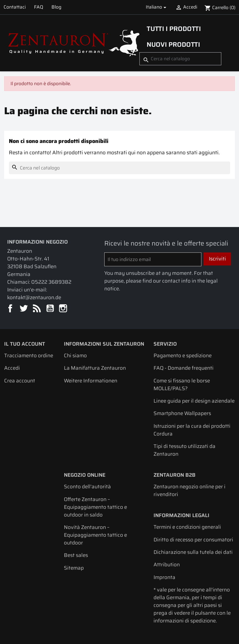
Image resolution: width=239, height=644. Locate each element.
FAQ (39, 7)
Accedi (12, 368)
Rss (37, 309)
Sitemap (74, 568)
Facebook (11, 309)
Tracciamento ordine (29, 355)
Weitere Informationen (91, 381)
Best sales (76, 555)
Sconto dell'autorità (87, 487)
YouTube (50, 309)
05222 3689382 (51, 282)
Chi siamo (75, 355)
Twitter (24, 309)
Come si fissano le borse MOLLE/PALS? (182, 384)
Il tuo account (25, 344)
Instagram (63, 309)
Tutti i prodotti (174, 29)
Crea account (20, 381)
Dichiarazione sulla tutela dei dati (193, 552)
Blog (56, 7)
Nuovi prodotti (173, 44)
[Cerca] (180, 59)
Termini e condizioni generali (187, 527)
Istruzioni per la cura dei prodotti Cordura (192, 430)
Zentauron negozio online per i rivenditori (189, 490)
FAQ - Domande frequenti (184, 368)
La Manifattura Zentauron (95, 368)
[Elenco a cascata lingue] (157, 7)
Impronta (164, 577)
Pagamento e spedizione (183, 355)
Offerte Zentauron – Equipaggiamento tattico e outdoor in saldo (95, 507)
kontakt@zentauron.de (34, 297)
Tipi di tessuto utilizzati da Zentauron (185, 450)
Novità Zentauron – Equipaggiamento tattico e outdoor (95, 535)
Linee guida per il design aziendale (194, 401)
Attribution (167, 565)
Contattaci (15, 7)
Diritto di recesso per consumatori (193, 540)
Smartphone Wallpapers (182, 413)
